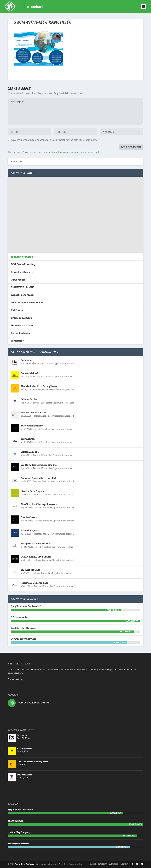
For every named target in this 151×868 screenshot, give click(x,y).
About (93, 864)
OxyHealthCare (30, 452)
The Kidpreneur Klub (33, 413)
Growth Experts (30, 531)
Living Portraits (20, 333)
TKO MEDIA (28, 439)
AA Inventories (20, 617)
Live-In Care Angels (32, 491)
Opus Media (18, 280)
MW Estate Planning (23, 264)
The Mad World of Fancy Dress (39, 386)
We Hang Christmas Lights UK (39, 465)
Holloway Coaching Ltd (34, 583)
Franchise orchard (22, 257)
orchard (71, 363)
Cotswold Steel (29, 373)
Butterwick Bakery (32, 426)
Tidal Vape (17, 310)
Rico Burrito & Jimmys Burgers (39, 504)
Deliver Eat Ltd (29, 399)
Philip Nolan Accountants (36, 544)
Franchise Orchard (22, 272)
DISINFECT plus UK (22, 287)
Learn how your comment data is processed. (75, 152)
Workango (17, 341)
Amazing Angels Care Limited (38, 478)
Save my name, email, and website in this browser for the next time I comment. (54, 140)
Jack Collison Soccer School (27, 303)
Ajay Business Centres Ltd (26, 606)
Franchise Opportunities (55, 363)
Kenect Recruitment (23, 295)
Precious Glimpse (21, 318)
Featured (38, 363)
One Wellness (29, 517)
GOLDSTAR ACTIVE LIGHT (36, 557)
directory (102, 864)
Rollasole (26, 360)
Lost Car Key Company (24, 628)
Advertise (114, 864)
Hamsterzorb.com (22, 326)
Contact (124, 864)
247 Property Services (24, 639)
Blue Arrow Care (30, 570)
